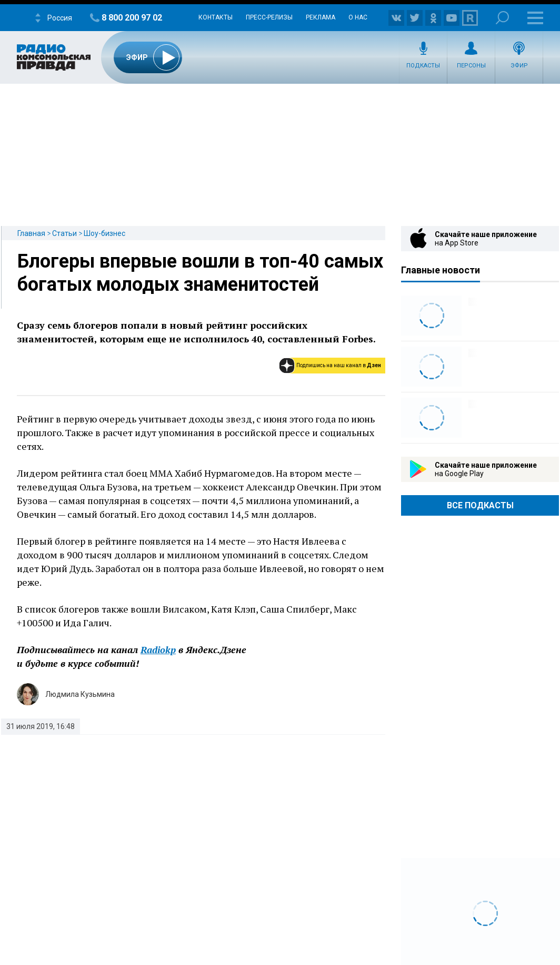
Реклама (321, 17)
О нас (358, 17)
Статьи (64, 233)
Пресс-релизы (269, 17)
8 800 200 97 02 (132, 18)
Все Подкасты (480, 505)
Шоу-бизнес (104, 233)
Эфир (519, 66)
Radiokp (158, 649)
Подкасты (423, 66)
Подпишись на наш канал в (339, 365)
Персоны (471, 66)
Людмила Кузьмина (80, 694)
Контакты (216, 17)
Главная (31, 233)
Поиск (502, 18)
